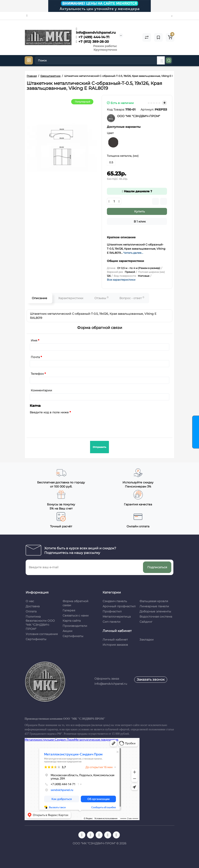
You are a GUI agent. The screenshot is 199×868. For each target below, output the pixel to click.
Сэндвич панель (115, 601)
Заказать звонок (151, 680)
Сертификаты (36, 639)
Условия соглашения (42, 634)
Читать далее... (133, 253)
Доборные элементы (155, 611)
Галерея (69, 610)
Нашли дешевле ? (137, 191)
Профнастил (112, 611)
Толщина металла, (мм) (123, 156)
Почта (35, 357)
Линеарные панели (154, 606)
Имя (34, 340)
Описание (39, 298)
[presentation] (61, 423)
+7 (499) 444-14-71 (93, 37)
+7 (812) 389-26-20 (92, 42)
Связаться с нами (76, 616)
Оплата (31, 611)
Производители (75, 626)
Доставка (33, 606)
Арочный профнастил (119, 606)
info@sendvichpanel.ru (96, 31)
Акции (67, 631)
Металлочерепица (117, 617)
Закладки (147, 640)
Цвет (110, 133)
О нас (30, 601)
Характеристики (71, 298)
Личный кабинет (115, 640)
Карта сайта (72, 621)
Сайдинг (146, 622)
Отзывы (101, 298)
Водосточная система (156, 617)
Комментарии (41, 390)
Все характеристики (121, 280)
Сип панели (112, 622)
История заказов (115, 645)
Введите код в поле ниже (49, 412)
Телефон (37, 374)
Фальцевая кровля (154, 601)
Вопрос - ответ (132, 298)
